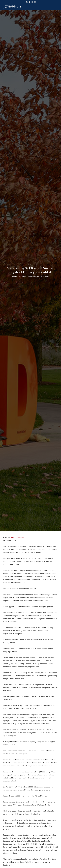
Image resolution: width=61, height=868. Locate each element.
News (31, 264)
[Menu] (58, 7)
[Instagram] (32, 2)
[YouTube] (35, 2)
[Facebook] (30, 2)
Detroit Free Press (17, 538)
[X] (27, 2)
